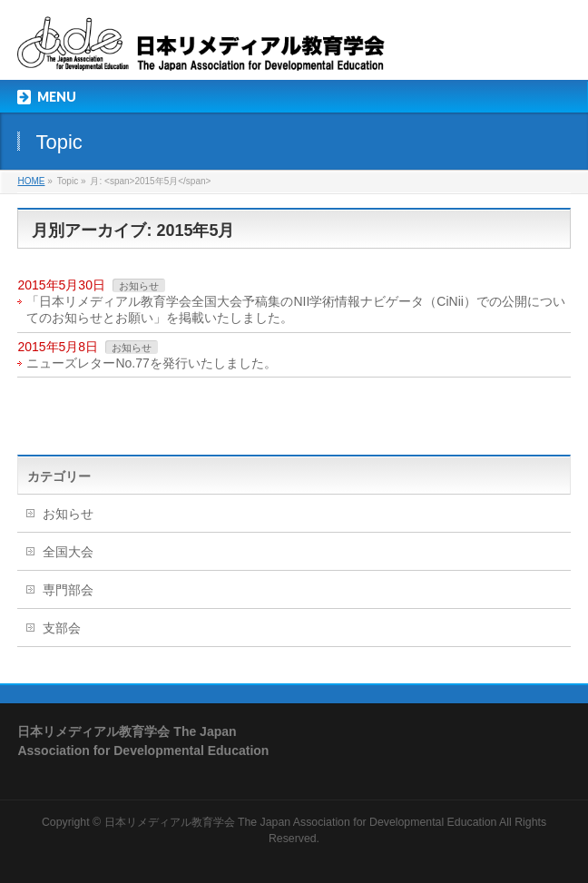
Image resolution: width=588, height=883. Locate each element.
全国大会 (68, 552)
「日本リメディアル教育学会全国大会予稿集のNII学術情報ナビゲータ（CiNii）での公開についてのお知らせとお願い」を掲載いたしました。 (295, 309)
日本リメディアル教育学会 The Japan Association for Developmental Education (301, 822)
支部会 (62, 628)
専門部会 (68, 590)
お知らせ (139, 286)
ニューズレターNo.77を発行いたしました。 (151, 363)
